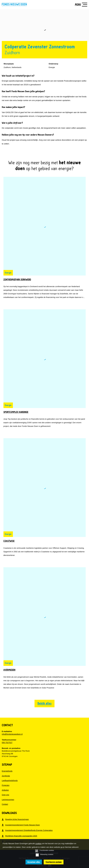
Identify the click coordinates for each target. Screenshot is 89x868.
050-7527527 (7, 743)
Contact (5, 804)
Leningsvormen (8, 800)
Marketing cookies (44, 855)
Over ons (5, 795)
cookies (38, 844)
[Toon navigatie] (80, 5)
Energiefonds (7, 771)
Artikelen (5, 790)
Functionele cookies (44, 851)
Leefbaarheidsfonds (10, 781)
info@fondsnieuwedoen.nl (12, 734)
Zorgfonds (6, 776)
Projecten (6, 785)
